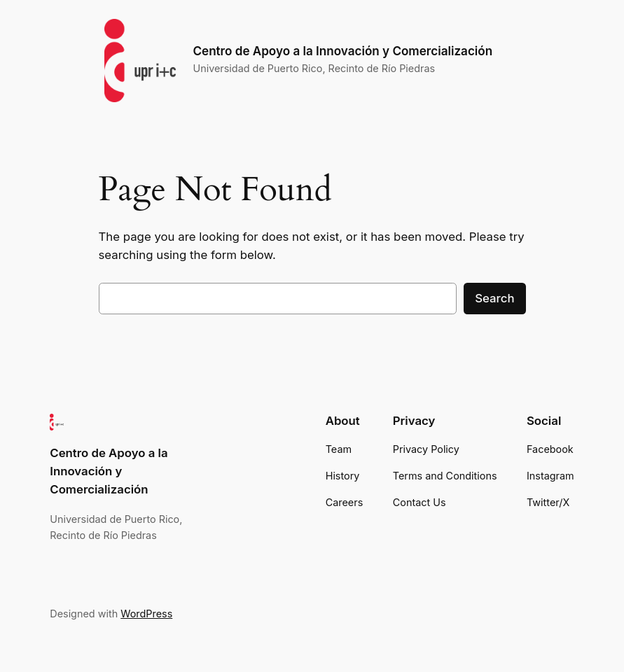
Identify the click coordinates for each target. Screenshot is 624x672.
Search (494, 298)
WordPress (146, 614)
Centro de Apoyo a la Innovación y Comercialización (342, 51)
